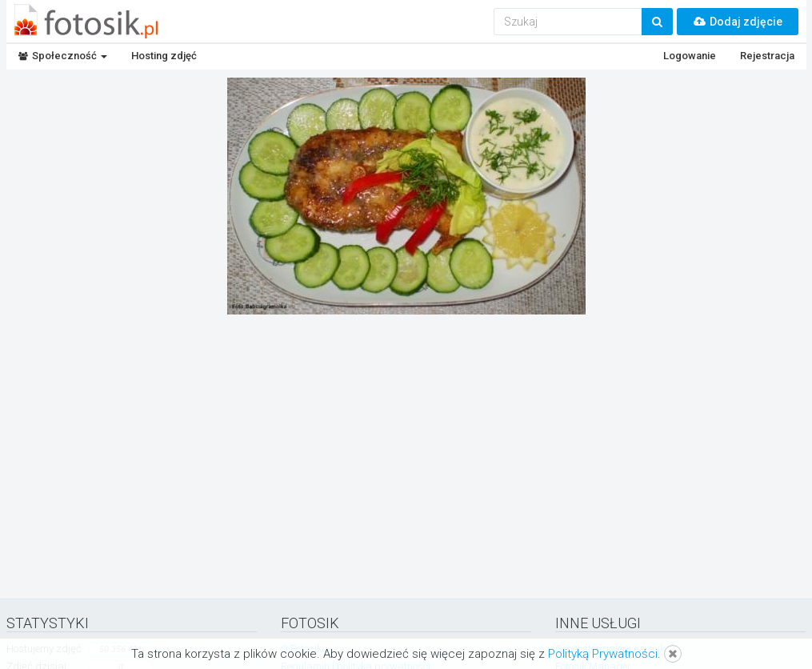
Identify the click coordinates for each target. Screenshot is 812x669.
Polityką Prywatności (603, 654)
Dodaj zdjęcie (738, 22)
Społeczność (63, 56)
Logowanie (690, 56)
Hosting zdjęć (164, 56)
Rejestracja (767, 56)
